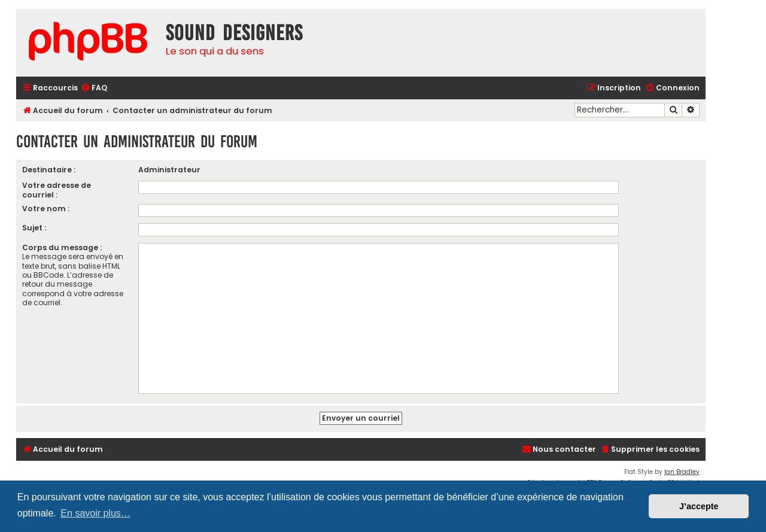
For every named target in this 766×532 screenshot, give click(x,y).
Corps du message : (62, 247)
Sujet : (34, 228)
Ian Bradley (682, 472)
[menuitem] (94, 88)
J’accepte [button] (699, 506)
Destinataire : (49, 170)
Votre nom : (46, 209)
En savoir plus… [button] (95, 513)
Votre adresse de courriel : (57, 190)
